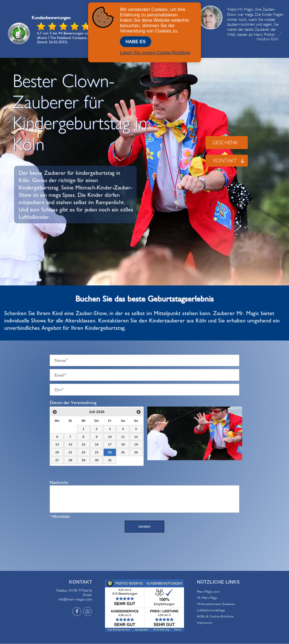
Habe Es (136, 41)
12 (136, 437)
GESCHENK (225, 142)
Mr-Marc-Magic (207, 598)
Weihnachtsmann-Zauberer (216, 604)
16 (97, 444)
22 (83, 452)
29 (83, 460)
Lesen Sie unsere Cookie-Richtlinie (155, 52)
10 (110, 437)
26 (136, 452)
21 (70, 452)
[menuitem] (241, 591)
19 (136, 444)
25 (123, 452)
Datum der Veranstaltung (73, 402)
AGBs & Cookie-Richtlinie (215, 616)
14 (70, 444)
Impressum (205, 623)
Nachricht (59, 482)
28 (70, 460)
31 (110, 460)
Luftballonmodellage (211, 610)
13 (57, 444)
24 (110, 452)
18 (123, 444)
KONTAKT (229, 161)
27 (57, 460)
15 (83, 444)
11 (123, 437)
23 (97, 452)
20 (57, 452)
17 (110, 444)
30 (97, 460)
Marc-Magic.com (208, 591)
